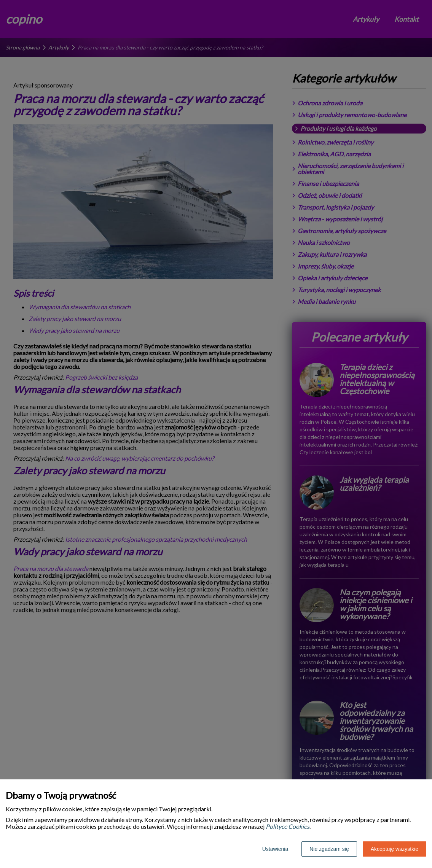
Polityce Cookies (288, 826)
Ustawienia (275, 849)
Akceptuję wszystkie (395, 849)
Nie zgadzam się (329, 849)
